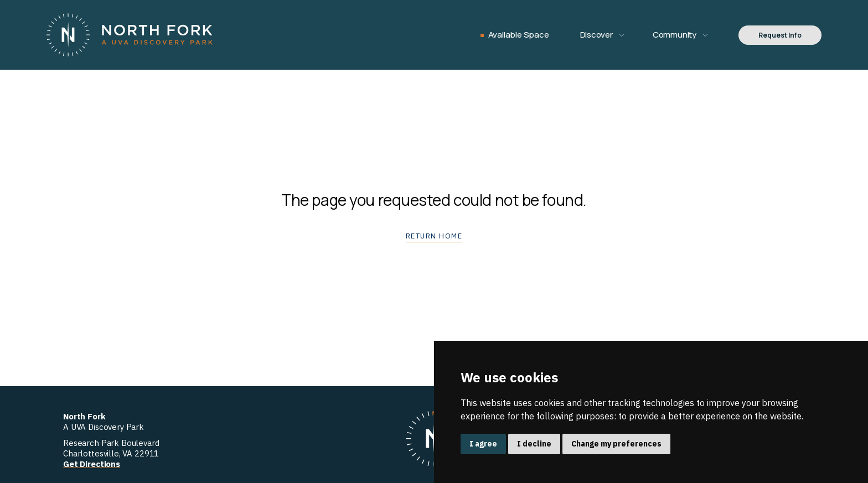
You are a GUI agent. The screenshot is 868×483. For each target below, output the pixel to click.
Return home (434, 236)
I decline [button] (534, 444)
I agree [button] (483, 444)
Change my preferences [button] (616, 444)
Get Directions (92, 464)
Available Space (519, 35)
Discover (596, 35)
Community (675, 35)
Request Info (780, 35)
